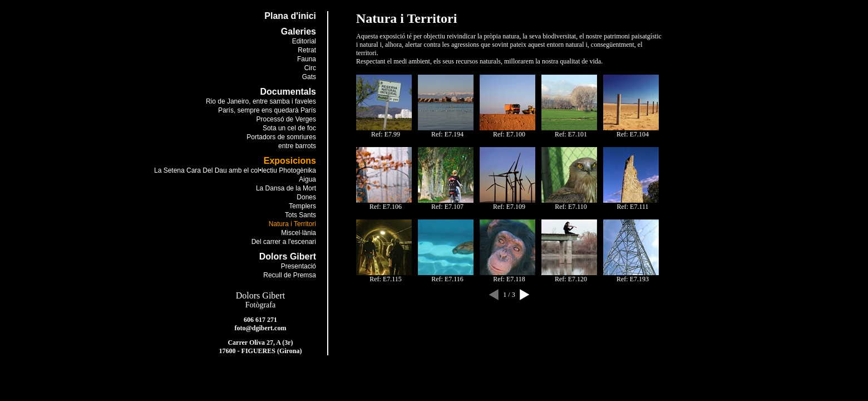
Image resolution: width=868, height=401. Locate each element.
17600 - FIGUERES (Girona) (261, 351)
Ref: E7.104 (633, 134)
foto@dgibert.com (261, 328)
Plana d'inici (290, 16)
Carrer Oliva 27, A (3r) (260, 343)
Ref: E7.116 (447, 279)
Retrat (307, 50)
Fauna (307, 59)
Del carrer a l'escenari (284, 242)
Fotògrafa (260, 305)
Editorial (304, 41)
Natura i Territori (292, 224)
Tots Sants (300, 215)
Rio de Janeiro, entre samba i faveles (261, 101)
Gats (309, 77)
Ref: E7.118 (509, 279)
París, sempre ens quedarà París (267, 110)
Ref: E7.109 (509, 207)
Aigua (307, 179)
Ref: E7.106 (386, 207)
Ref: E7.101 (571, 134)
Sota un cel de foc (289, 128)
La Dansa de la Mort (286, 188)
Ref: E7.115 (386, 279)
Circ (310, 68)
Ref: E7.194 (447, 134)
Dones (306, 197)
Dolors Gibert (260, 295)
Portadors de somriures (281, 137)
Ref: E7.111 (632, 207)
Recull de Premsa (290, 275)
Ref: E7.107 (447, 207)
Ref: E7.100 (509, 134)
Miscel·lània (299, 233)
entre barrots (297, 146)
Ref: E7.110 (571, 207)
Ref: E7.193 (633, 279)
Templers (302, 206)
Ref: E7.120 (571, 279)
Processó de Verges (286, 119)
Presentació (299, 266)
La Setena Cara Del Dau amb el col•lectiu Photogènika (235, 170)
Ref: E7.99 (386, 134)
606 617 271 (260, 320)
